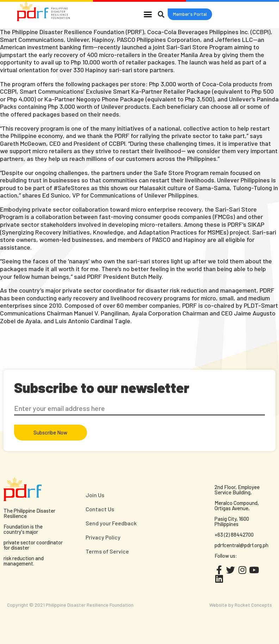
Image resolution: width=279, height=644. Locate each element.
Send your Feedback (111, 523)
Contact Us (100, 509)
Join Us (95, 495)
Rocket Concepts (253, 605)
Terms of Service (107, 551)
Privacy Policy (103, 537)
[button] (148, 14)
